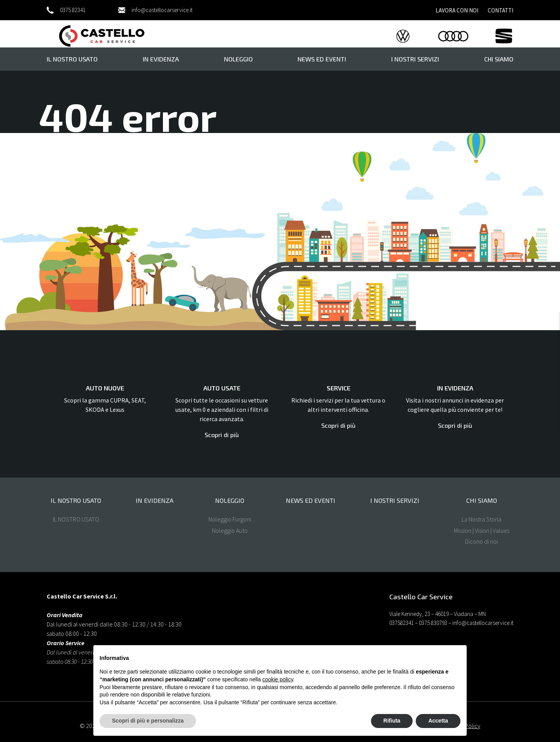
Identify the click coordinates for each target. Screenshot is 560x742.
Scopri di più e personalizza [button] (148, 721)
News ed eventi (322, 59)
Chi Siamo (499, 59)
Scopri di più (222, 435)
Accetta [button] (438, 721)
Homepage (131, 186)
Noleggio (238, 59)
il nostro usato (72, 59)
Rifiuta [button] (392, 721)
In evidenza (161, 59)
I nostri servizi (415, 59)
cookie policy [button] (278, 679)
